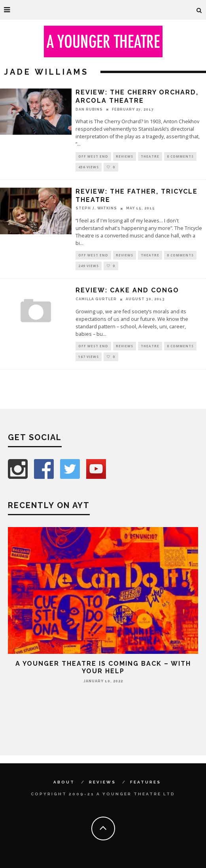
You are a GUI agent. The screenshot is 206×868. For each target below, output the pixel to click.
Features (146, 782)
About (64, 782)
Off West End (93, 156)
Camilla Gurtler (96, 299)
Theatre (150, 156)
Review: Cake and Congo (127, 290)
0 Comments (180, 156)
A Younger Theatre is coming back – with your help (103, 667)
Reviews (125, 156)
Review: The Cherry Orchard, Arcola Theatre (137, 96)
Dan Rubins (89, 109)
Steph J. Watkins (96, 208)
